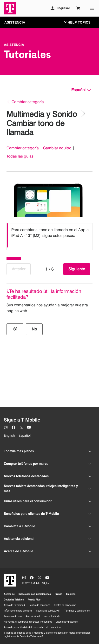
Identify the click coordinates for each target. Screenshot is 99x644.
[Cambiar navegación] (81, 22)
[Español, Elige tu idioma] (81, 90)
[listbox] (49, 235)
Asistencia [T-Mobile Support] (14, 45)
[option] (49, 235)
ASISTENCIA (15, 22)
